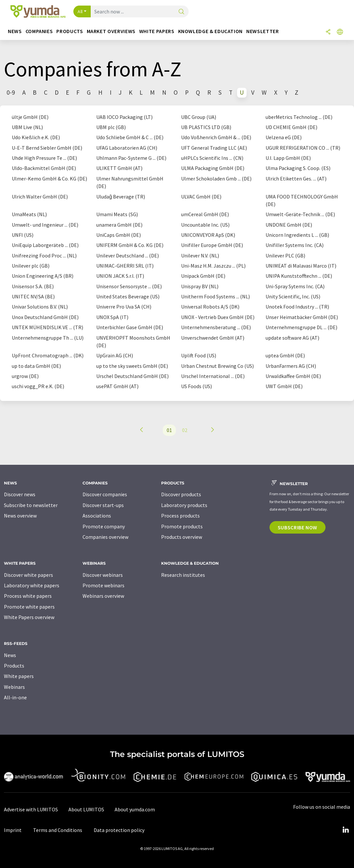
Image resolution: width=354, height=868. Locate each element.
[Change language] (340, 32)
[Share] (328, 32)
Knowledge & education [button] (210, 31)
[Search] (181, 12)
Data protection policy (119, 830)
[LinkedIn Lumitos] (345, 830)
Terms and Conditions (58, 830)
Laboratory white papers (32, 585)
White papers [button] (157, 31)
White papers (19, 676)
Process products (180, 516)
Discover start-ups (103, 505)
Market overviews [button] (111, 31)
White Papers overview (29, 617)
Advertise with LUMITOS (31, 809)
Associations (97, 516)
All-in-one (15, 697)
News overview (20, 516)
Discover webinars (103, 575)
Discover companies (105, 494)
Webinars (14, 687)
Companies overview (105, 537)
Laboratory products (184, 505)
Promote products (182, 526)
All (80, 11)
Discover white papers (28, 575)
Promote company (104, 526)
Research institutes (183, 575)
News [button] (15, 31)
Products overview (182, 537)
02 (185, 430)
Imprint (13, 830)
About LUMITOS (86, 809)
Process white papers (28, 596)
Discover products (181, 494)
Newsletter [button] (262, 31)
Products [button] (70, 31)
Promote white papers (29, 607)
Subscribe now (298, 527)
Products (14, 666)
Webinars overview (103, 596)
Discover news (20, 494)
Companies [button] (39, 31)
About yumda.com (135, 809)
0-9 (11, 92)
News (10, 655)
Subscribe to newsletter (31, 505)
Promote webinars (103, 585)
